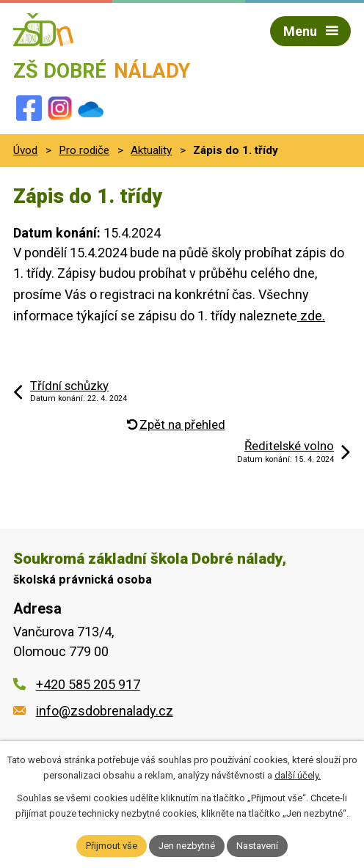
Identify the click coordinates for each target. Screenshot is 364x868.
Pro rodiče (84, 150)
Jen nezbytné (187, 846)
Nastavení (257, 846)
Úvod (25, 150)
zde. (311, 316)
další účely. (298, 775)
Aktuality (151, 150)
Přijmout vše (112, 846)
